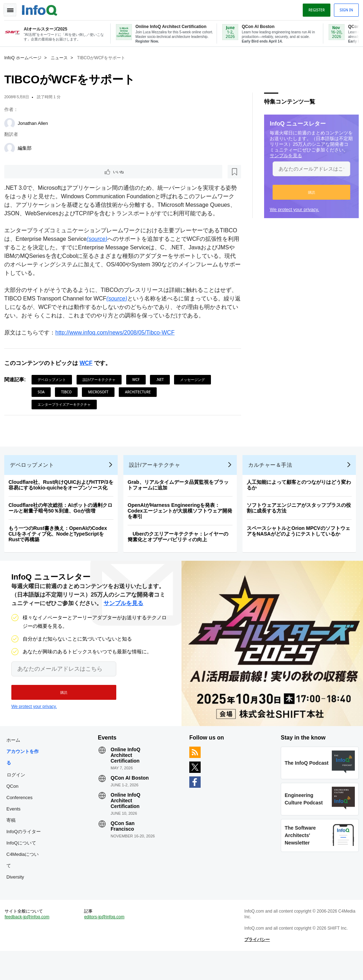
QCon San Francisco (124, 847)
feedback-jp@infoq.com (30, 943)
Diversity (18, 898)
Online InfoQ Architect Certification (127, 776)
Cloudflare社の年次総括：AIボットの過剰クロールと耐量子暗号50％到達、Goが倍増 (63, 523)
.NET (163, 389)
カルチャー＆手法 (273, 480)
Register (314, 8)
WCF (89, 372)
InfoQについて (24, 863)
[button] (309, 192)
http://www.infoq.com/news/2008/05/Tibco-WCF (118, 342)
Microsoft (101, 401)
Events (16, 829)
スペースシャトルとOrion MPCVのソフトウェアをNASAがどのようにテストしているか (301, 546)
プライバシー (256, 966)
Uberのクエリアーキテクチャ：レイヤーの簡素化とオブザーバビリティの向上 (181, 552)
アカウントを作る (25, 778)
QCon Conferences (22, 812)
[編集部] (12, 148)
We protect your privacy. (292, 209)
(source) (117, 248)
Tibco (69, 401)
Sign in (344, 8)
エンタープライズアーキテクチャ (67, 414)
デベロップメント (55, 389)
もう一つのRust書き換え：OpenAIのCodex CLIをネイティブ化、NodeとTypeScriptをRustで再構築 (61, 549)
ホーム (16, 761)
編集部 (27, 147)
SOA (44, 401)
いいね (27, 172)
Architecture (141, 401)
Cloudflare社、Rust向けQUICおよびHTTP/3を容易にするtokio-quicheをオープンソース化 (64, 500)
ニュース (62, 57)
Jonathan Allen (36, 123)
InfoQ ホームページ (26, 57)
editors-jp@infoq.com (106, 943)
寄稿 (14, 841)
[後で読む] (51, 172)
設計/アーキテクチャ (102, 389)
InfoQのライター (26, 852)
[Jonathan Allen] (12, 123)
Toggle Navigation (13, 8)
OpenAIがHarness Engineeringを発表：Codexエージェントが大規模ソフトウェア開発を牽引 (183, 526)
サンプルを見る (283, 155)
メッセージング (195, 389)
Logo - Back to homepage (43, 8)
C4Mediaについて (25, 881)
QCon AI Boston (131, 798)
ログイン (19, 795)
